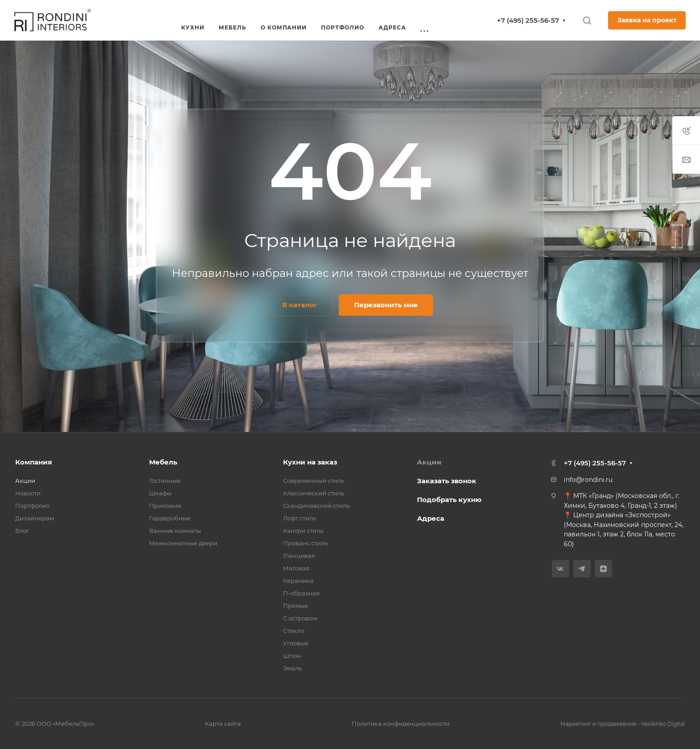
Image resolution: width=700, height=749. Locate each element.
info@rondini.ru (588, 480)
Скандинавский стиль (316, 506)
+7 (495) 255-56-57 (528, 20)
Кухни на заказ (310, 462)
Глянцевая (299, 556)
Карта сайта (223, 724)
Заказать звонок (447, 481)
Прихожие (165, 506)
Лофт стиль (300, 518)
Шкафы (160, 493)
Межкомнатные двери (183, 543)
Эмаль (292, 668)
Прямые (296, 606)
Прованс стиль (305, 543)
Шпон (292, 656)
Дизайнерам (35, 518)
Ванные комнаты (175, 531)
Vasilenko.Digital (663, 724)
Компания (33, 462)
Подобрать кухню (449, 500)
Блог (22, 531)
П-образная (301, 593)
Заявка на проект (647, 20)
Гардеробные (170, 518)
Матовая (296, 568)
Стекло (294, 631)
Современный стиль (314, 481)
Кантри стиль (303, 531)
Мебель (163, 462)
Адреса (431, 518)
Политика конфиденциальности (401, 724)
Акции (25, 481)
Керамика (298, 581)
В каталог (300, 305)
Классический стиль (314, 493)
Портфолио (32, 506)
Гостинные (165, 481)
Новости (28, 493)
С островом (300, 618)
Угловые (296, 643)
